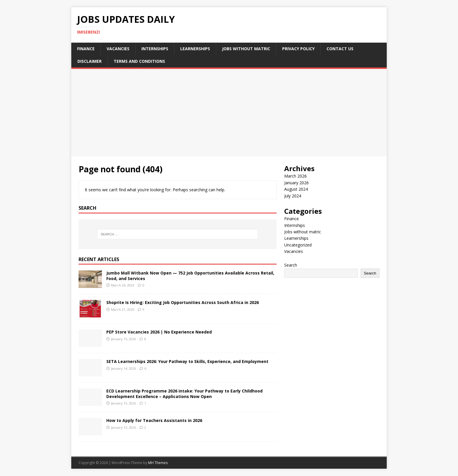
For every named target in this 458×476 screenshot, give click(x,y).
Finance (86, 49)
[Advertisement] (229, 113)
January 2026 (296, 183)
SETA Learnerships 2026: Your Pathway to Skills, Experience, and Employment (187, 361)
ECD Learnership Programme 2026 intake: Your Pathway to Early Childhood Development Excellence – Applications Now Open (184, 394)
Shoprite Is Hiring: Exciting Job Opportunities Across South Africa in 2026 (183, 302)
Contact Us (340, 49)
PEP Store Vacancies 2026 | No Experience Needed (159, 332)
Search (291, 265)
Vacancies (118, 49)
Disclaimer (90, 61)
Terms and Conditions (139, 61)
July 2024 (293, 196)
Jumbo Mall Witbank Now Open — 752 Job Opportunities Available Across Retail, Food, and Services (190, 276)
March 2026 (295, 176)
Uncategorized (298, 245)
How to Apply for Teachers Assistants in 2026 (154, 420)
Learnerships (195, 49)
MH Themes (158, 463)
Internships (155, 49)
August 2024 (296, 189)
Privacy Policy (298, 49)
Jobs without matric (246, 49)
